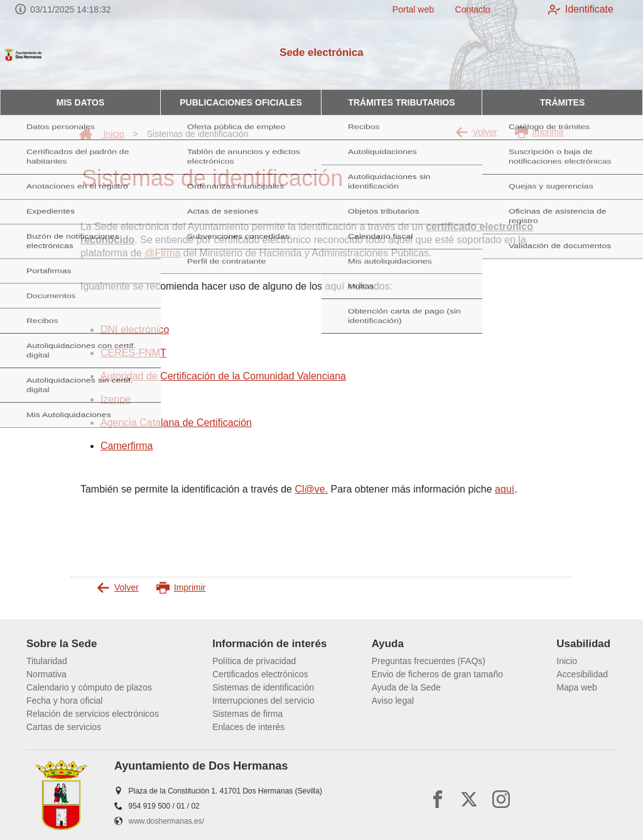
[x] (469, 799)
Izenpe (116, 399)
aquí (505, 489)
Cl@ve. (311, 489)
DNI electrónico (135, 330)
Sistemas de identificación (263, 687)
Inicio (102, 134)
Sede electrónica (321, 52)
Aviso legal (393, 701)
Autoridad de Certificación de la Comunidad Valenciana (223, 376)
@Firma (162, 253)
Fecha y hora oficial (64, 701)
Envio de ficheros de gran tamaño (437, 674)
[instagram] (501, 799)
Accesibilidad (582, 674)
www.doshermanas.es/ (167, 821)
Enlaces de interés (248, 727)
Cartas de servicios (64, 727)
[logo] (62, 55)
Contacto (464, 9)
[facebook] (438, 799)
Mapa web (577, 687)
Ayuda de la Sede (406, 687)
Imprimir (540, 132)
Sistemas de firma (247, 714)
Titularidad (47, 661)
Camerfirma (127, 446)
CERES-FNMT (133, 353)
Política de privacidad (254, 661)
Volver (476, 132)
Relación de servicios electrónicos (93, 714)
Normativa (46, 674)
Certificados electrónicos (260, 674)
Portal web (404, 9)
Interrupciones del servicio (263, 701)
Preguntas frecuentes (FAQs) (429, 661)
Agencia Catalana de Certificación (176, 423)
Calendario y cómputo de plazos (89, 687)
